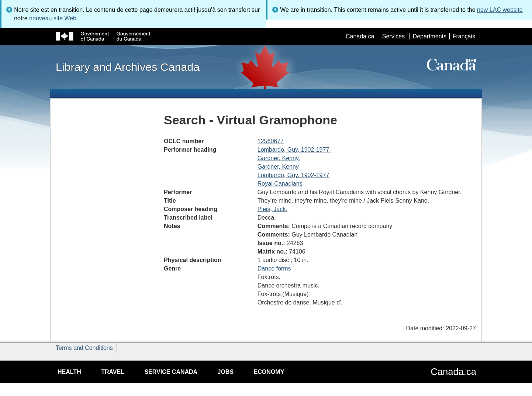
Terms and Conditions (84, 348)
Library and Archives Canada (128, 67)
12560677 (271, 141)
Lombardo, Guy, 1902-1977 (293, 175)
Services (393, 36)
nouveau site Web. (53, 18)
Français (464, 36)
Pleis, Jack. (272, 209)
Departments (430, 36)
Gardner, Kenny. (279, 158)
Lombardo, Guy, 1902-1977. (294, 150)
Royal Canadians (280, 184)
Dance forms (274, 268)
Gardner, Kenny (278, 167)
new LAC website (500, 10)
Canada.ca (360, 36)
